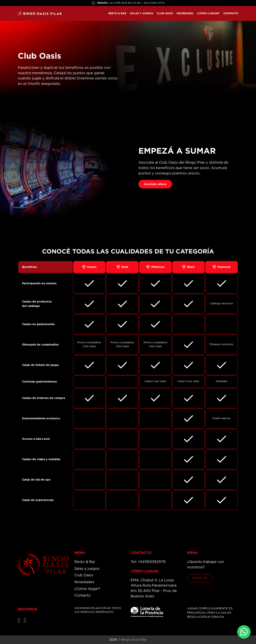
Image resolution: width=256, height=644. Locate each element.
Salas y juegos (142, 13)
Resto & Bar (117, 13)
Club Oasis (165, 13)
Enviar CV (200, 578)
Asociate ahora (155, 184)
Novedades (185, 13)
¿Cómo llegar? (208, 13)
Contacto (231, 13)
